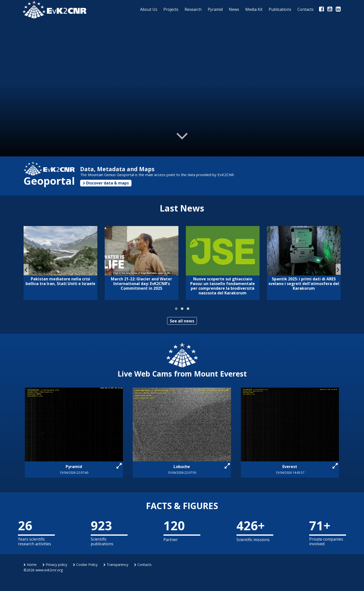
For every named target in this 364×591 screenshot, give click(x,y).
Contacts (143, 565)
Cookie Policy (85, 565)
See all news (182, 321)
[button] (176, 309)
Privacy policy (55, 565)
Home (30, 565)
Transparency (116, 565)
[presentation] (26, 269)
